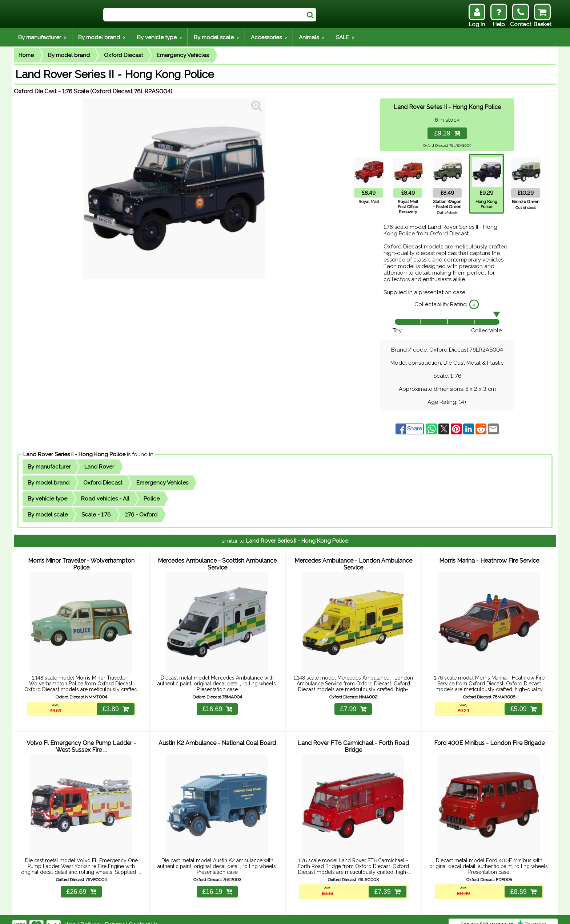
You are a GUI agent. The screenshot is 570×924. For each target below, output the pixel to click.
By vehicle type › (159, 37)
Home (26, 55)
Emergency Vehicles (183, 55)
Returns (115, 914)
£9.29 (447, 133)
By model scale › (216, 37)
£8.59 (522, 881)
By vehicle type (47, 499)
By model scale (48, 515)
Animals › (311, 37)
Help (70, 914)
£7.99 (353, 704)
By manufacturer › (42, 37)
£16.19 (217, 881)
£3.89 (115, 704)
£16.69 (217, 704)
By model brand (69, 55)
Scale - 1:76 (96, 515)
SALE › (345, 37)
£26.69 (81, 881)
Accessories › (269, 37)
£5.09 (522, 704)
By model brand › (102, 37)
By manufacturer (49, 467)
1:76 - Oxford (141, 515)
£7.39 (386, 881)
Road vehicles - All (105, 499)
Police (152, 499)
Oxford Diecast (123, 55)
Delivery (91, 914)
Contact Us (143, 914)
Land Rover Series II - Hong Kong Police (74, 454)
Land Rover (99, 467)
